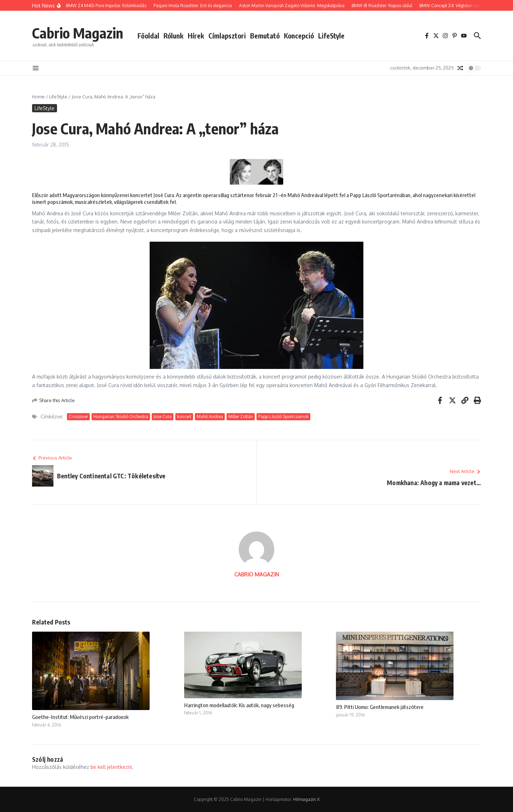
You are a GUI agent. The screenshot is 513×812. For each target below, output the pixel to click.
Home (38, 97)
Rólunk (173, 36)
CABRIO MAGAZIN (257, 574)
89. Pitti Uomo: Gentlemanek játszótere (380, 707)
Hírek (196, 36)
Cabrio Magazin (78, 33)
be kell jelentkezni (111, 767)
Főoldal (148, 36)
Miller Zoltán (241, 417)
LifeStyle (331, 36)
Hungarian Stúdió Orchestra (121, 417)
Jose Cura (163, 417)
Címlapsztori (227, 36)
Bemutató (265, 36)
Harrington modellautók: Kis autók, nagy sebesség (239, 705)
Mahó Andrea (210, 417)
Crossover (78, 417)
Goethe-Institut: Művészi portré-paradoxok (80, 717)
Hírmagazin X (306, 799)
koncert (184, 417)
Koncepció (299, 36)
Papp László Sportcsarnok (283, 417)
